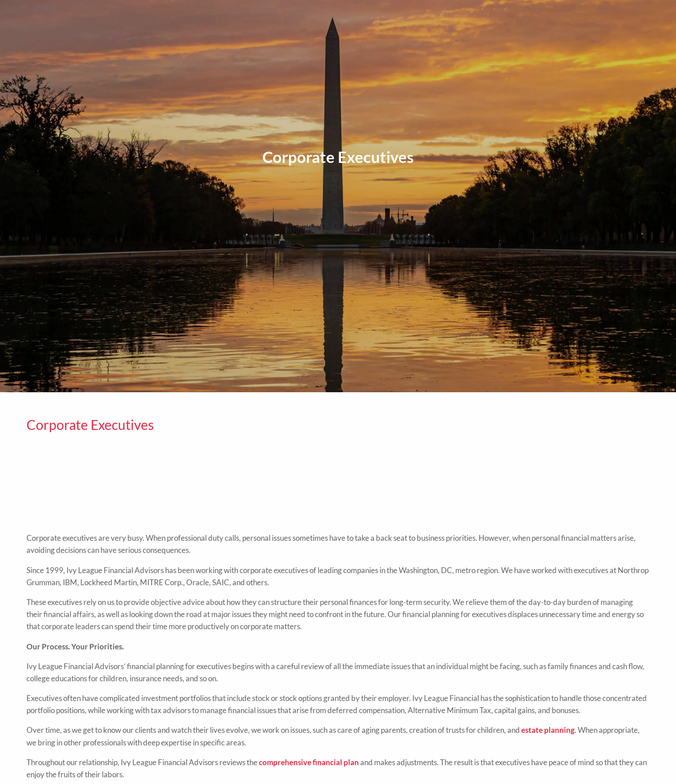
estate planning (548, 730)
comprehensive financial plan (309, 762)
